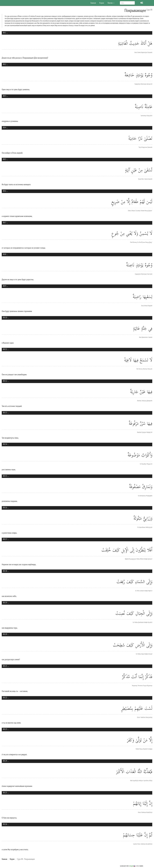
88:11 (5, 349)
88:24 (5, 761)
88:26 (5, 824)
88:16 (5, 508)
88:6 (5, 191)
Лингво (111, 3)
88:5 (5, 159)
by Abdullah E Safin (124, 866)
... (7, 33)
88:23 (5, 729)
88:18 (5, 571)
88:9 (5, 286)
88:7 (5, 223)
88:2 (5, 64)
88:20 (5, 634)
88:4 (5, 128)
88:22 (5, 698)
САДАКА (141, 866)
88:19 (5, 603)
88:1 (5, 33)
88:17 (5, 539)
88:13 (5, 413)
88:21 (5, 666)
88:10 (5, 318)
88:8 (5, 254)
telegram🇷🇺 (132, 866)
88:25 (5, 793)
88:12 (5, 381)
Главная (93, 3)
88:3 (5, 96)
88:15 (5, 476)
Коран (102, 3)
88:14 (5, 444)
